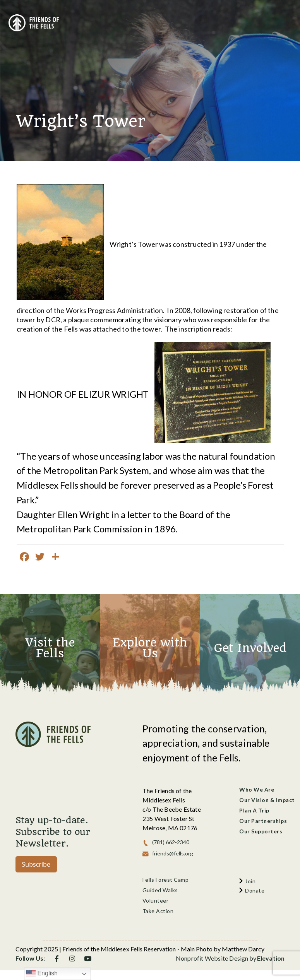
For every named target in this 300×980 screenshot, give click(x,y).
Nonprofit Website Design (212, 958)
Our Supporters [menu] (261, 831)
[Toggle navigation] (281, 20)
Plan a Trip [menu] (254, 810)
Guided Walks (160, 890)
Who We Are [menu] (257, 789)
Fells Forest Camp (166, 880)
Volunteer (156, 900)
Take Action (158, 911)
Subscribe (36, 864)
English (42, 974)
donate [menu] (255, 890)
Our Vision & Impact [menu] (267, 800)
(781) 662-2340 (171, 842)
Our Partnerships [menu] (263, 821)
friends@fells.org (173, 853)
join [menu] (250, 881)
